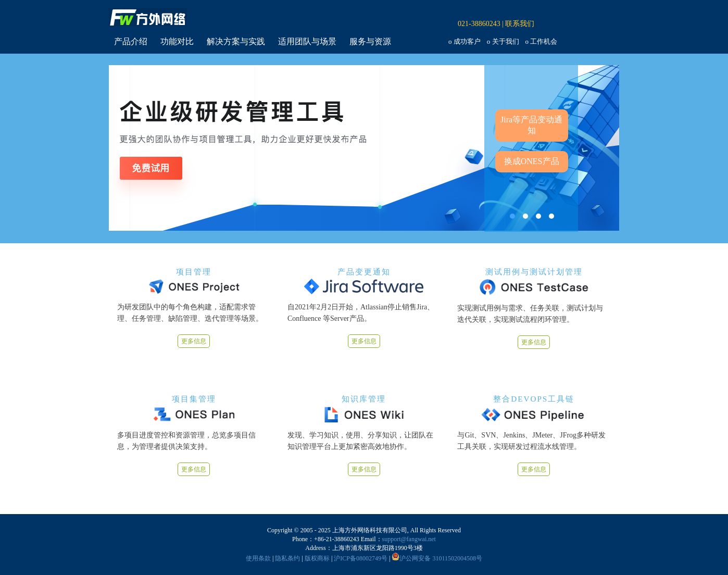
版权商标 (317, 558)
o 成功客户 (465, 41)
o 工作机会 (542, 41)
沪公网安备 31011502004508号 (437, 558)
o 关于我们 (503, 41)
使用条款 (258, 558)
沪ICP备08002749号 (361, 558)
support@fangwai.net (409, 539)
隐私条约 (287, 558)
